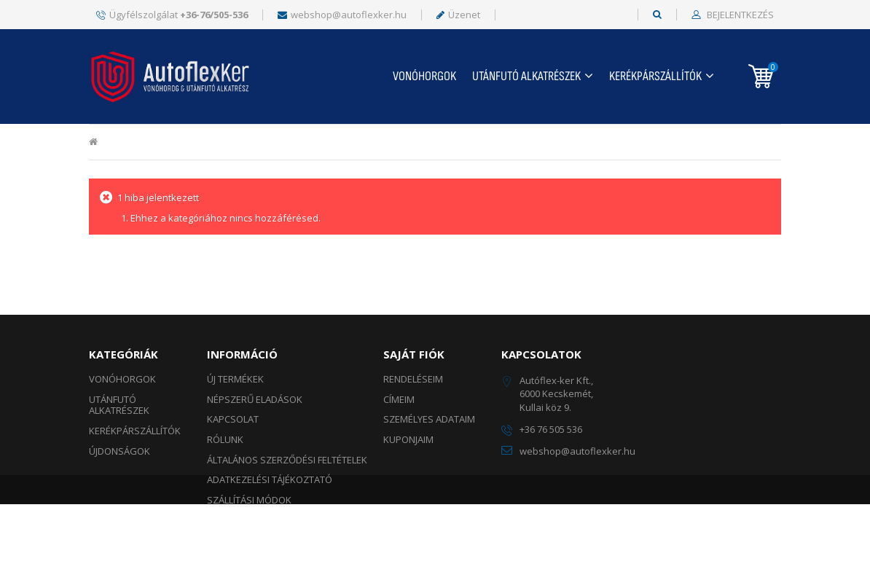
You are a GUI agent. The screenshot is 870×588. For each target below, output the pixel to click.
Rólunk (225, 439)
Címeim (399, 399)
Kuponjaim (408, 439)
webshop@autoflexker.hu (342, 15)
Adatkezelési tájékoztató (270, 479)
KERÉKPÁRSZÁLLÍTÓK (655, 76)
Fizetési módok (243, 520)
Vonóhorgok (424, 76)
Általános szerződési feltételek (287, 460)
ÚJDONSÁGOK (119, 451)
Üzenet (458, 15)
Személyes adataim (429, 419)
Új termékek (235, 379)
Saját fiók (414, 354)
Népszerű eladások (255, 399)
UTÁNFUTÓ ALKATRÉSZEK (526, 76)
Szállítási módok (249, 500)
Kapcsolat (233, 419)
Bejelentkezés (739, 15)
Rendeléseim (413, 379)
